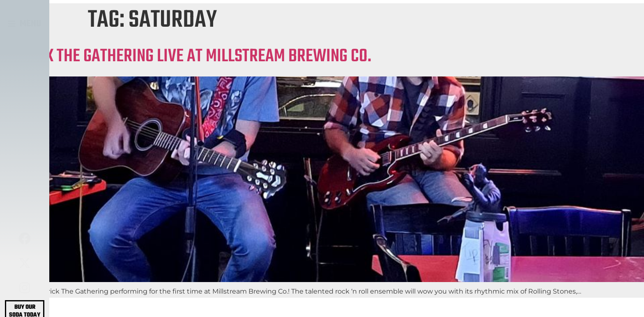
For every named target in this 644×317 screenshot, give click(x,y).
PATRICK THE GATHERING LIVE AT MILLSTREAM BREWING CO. (186, 57)
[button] (25, 24)
